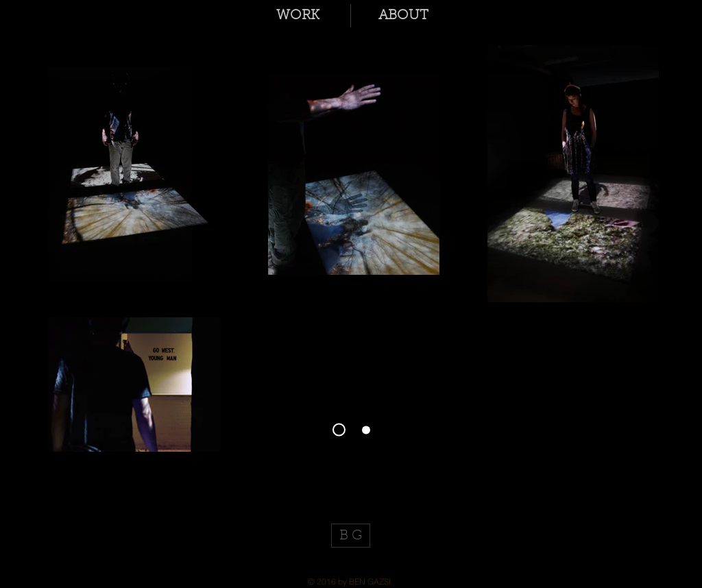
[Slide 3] (339, 430)
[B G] (351, 536)
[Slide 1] (366, 430)
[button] (298, 16)
